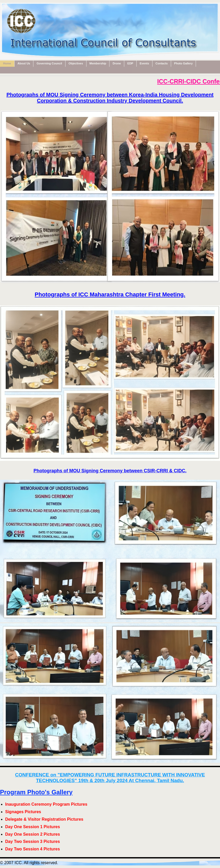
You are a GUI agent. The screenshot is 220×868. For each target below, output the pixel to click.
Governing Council (49, 63)
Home (7, 63)
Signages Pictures (23, 812)
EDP (130, 63)
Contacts (162, 63)
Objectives (76, 63)
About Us (24, 63)
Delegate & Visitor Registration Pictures (44, 819)
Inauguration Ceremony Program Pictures (46, 804)
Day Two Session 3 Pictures (32, 841)
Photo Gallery (184, 63)
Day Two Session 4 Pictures (32, 849)
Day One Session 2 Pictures (33, 834)
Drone (117, 63)
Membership (98, 63)
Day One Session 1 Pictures (33, 827)
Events (144, 63)
